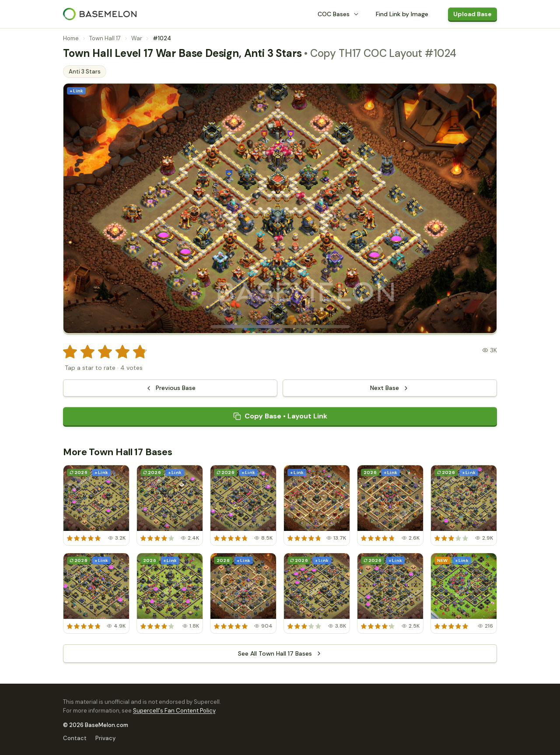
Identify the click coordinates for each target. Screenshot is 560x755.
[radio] (70, 352)
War (137, 38)
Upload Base (472, 14)
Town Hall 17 (105, 38)
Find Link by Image (402, 14)
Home (71, 38)
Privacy (105, 738)
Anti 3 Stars (85, 72)
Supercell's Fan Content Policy (174, 711)
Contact (75, 738)
